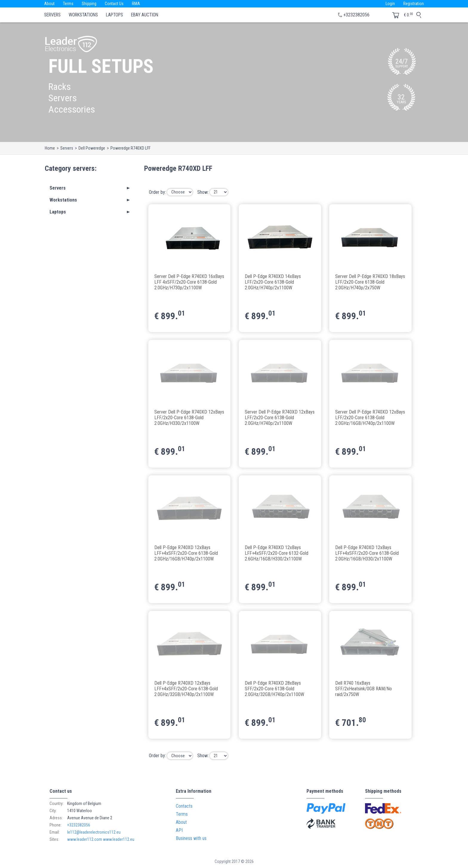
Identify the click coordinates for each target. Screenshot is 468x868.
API (179, 830)
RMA (136, 4)
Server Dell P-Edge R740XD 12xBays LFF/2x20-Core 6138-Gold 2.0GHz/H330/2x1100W (189, 417)
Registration (414, 4)
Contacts (184, 806)
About (49, 4)
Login (390, 4)
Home (50, 148)
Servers (52, 15)
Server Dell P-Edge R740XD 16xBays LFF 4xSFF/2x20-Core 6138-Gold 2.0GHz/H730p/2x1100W (189, 282)
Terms (68, 4)
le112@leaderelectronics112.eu (94, 832)
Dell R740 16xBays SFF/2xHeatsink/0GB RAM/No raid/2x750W (364, 688)
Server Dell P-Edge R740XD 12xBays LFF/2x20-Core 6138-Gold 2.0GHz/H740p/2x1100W (280, 417)
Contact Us (114, 4)
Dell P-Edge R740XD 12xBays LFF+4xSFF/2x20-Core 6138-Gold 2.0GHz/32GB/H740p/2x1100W (186, 688)
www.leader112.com (85, 839)
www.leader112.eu (119, 839)
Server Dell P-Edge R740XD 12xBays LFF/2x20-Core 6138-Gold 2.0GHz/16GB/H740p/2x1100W (370, 417)
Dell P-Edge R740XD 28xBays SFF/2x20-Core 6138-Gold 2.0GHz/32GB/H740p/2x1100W (274, 688)
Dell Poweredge (92, 148)
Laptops (114, 15)
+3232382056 (356, 15)
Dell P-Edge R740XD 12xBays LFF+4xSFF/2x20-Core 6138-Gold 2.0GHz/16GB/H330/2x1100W (367, 553)
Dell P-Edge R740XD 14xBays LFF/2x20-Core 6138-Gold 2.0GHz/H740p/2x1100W (273, 282)
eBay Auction (145, 15)
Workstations (83, 15)
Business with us (191, 838)
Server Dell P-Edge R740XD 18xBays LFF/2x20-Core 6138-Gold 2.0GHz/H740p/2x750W (370, 282)
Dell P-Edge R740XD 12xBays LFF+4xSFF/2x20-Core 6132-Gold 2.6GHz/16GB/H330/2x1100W (277, 553)
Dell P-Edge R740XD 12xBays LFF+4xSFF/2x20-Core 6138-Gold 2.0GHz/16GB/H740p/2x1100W (186, 553)
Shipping (89, 4)
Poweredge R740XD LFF (130, 148)
